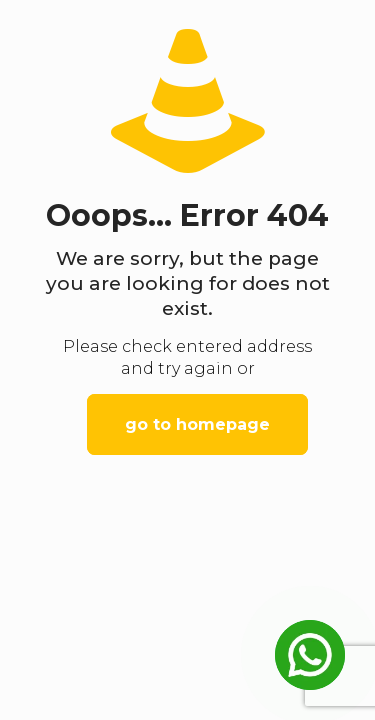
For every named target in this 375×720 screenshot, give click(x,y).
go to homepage (197, 424)
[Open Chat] (310, 655)
